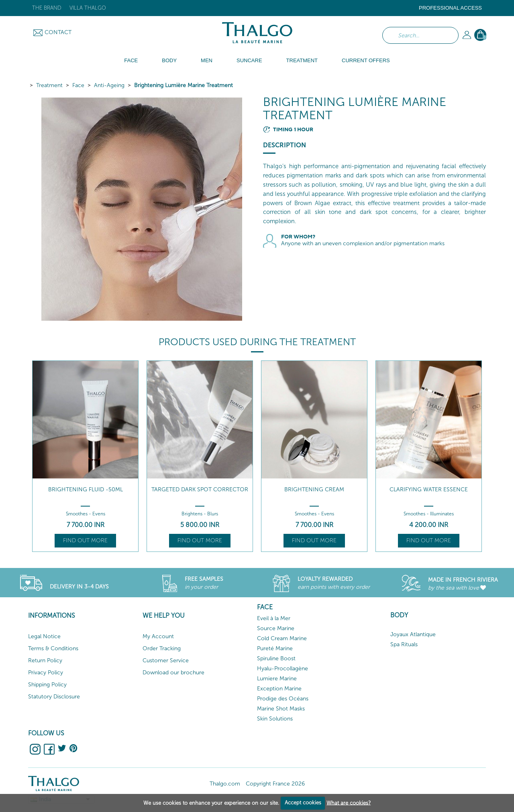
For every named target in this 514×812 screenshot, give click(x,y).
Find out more (85, 540)
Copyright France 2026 (275, 784)
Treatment (49, 85)
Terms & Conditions (53, 648)
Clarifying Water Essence (429, 489)
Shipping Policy (47, 685)
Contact (58, 32)
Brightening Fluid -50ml (86, 489)
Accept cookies (303, 803)
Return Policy (45, 660)
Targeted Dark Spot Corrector (200, 489)
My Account (158, 636)
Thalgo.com (225, 784)
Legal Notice (44, 636)
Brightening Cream (314, 489)
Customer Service (166, 660)
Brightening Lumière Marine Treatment (184, 85)
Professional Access (450, 8)
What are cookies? (349, 803)
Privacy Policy (46, 673)
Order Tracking (162, 648)
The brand (47, 8)
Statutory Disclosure (54, 697)
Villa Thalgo (88, 8)
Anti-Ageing (109, 85)
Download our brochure (173, 673)
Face (78, 85)
